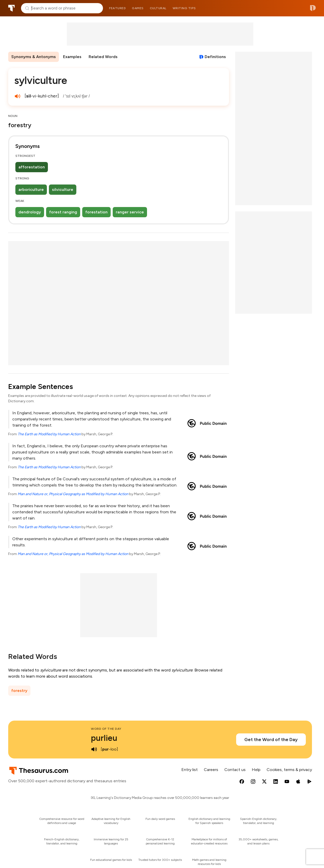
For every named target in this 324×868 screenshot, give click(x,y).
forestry (19, 691)
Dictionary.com (313, 8)
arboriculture (31, 189)
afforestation (32, 167)
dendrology (30, 212)
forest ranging (63, 212)
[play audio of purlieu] (94, 749)
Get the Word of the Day (271, 740)
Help (256, 770)
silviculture (63, 189)
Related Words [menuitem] (103, 57)
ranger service (130, 212)
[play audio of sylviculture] (17, 96)
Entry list (190, 770)
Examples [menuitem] (72, 57)
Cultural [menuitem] (158, 8)
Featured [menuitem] (117, 8)
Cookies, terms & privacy (289, 770)
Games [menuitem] (138, 8)
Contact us (235, 770)
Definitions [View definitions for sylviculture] (215, 57)
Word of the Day (106, 729)
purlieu (104, 738)
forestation (96, 212)
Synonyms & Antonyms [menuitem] (34, 57)
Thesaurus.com (12, 8)
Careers (211, 770)
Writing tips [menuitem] (184, 8)
